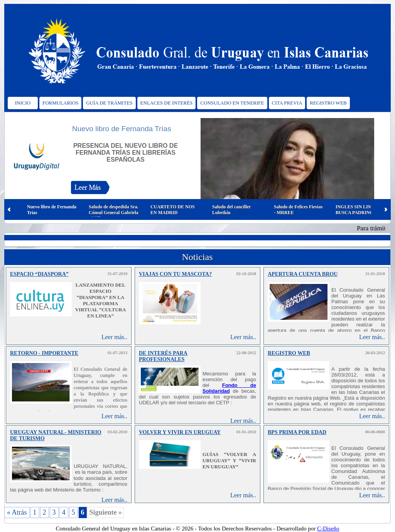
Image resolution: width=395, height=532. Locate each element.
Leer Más (90, 189)
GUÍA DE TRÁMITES (109, 103)
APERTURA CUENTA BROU (303, 274)
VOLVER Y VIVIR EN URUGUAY (180, 432)
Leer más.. (114, 337)
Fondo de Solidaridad (229, 388)
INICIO (23, 103)
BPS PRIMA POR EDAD (297, 432)
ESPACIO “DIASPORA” (39, 274)
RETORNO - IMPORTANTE (44, 353)
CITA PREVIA (287, 103)
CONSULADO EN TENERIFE (232, 103)
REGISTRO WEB (328, 103)
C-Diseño (328, 529)
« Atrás (17, 512)
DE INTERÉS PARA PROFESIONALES (163, 356)
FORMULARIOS (60, 103)
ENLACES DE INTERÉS (167, 103)
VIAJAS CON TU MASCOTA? (175, 274)
